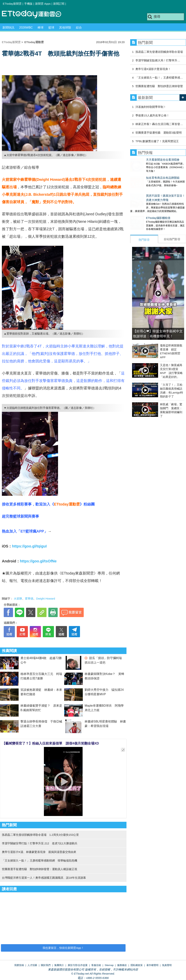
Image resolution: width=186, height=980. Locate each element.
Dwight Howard (46, 599)
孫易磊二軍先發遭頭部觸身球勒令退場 (159, 52)
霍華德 (29, 599)
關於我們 (46, 965)
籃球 (51, 28)
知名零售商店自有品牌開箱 (147, 174)
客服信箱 (96, 965)
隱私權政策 (137, 965)
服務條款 (122, 965)
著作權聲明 (152, 965)
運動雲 (34, 14)
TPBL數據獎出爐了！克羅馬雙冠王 (157, 141)
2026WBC (26, 28)
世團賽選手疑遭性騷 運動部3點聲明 (158, 133)
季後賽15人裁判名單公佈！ (152, 115)
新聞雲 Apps (43, 4)
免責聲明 (167, 965)
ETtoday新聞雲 (12, 4)
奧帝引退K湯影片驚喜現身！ (153, 69)
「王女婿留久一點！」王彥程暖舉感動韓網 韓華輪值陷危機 (40, 860)
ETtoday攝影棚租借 (142, 210)
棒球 (41, 28)
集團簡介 (59, 965)
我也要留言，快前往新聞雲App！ (63, 948)
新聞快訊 (8, 28)
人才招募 (32, 965)
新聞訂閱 (59, 4)
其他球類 (65, 28)
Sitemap (109, 965)
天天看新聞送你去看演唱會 (147, 160)
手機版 (28, 4)
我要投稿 (19, 965)
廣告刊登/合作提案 (78, 965)
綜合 (79, 28)
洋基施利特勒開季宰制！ (151, 107)
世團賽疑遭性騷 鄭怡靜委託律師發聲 (159, 86)
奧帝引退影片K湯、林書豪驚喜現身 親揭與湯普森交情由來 (39, 852)
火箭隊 (18, 599)
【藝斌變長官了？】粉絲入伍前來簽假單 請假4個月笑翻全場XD (50, 743)
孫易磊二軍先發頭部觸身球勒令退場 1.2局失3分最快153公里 (40, 835)
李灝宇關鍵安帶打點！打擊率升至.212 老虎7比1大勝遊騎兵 (40, 843)
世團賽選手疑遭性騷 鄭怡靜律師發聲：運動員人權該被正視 (40, 869)
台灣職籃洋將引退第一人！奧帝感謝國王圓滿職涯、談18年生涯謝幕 (44, 878)
